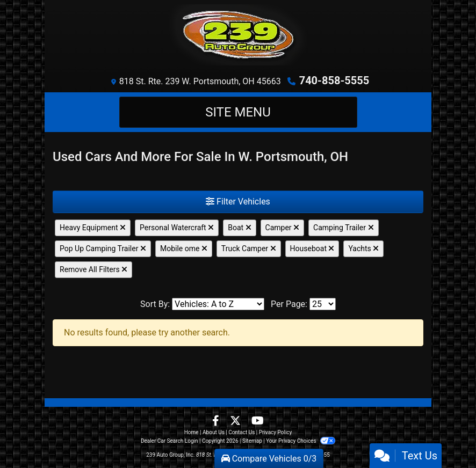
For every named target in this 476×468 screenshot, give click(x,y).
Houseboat (312, 248)
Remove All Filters (93, 269)
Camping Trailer (343, 228)
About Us (214, 432)
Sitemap (252, 441)
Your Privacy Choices (301, 441)
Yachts (363, 248)
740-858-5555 (334, 81)
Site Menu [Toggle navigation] (238, 112)
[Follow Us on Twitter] (236, 422)
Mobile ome (184, 248)
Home (192, 432)
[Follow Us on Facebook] (217, 422)
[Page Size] (323, 304)
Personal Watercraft (177, 228)
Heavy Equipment (93, 228)
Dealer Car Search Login (170, 441)
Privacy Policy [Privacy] (276, 432)
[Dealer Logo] (238, 35)
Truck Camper (249, 248)
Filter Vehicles (238, 202)
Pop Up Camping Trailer (103, 248)
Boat (239, 228)
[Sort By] (218, 304)
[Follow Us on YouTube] (258, 422)
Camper (283, 228)
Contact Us (241, 432)
